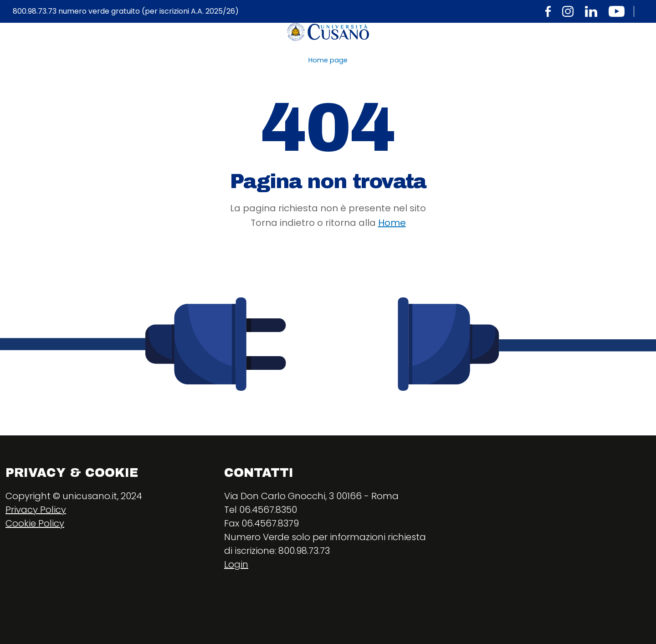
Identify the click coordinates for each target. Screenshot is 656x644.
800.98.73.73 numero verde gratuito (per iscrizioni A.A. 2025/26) (126, 11)
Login (236, 564)
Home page (328, 60)
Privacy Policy (36, 510)
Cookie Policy (35, 523)
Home (392, 223)
